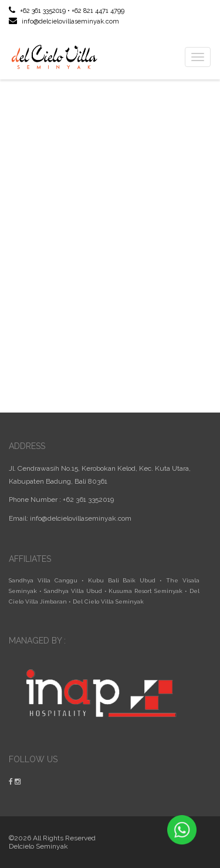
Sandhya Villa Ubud (73, 591)
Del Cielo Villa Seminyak (108, 601)
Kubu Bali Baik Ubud (122, 580)
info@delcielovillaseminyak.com (64, 21)
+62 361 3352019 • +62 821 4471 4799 (67, 11)
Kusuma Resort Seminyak (145, 591)
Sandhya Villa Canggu (43, 580)
